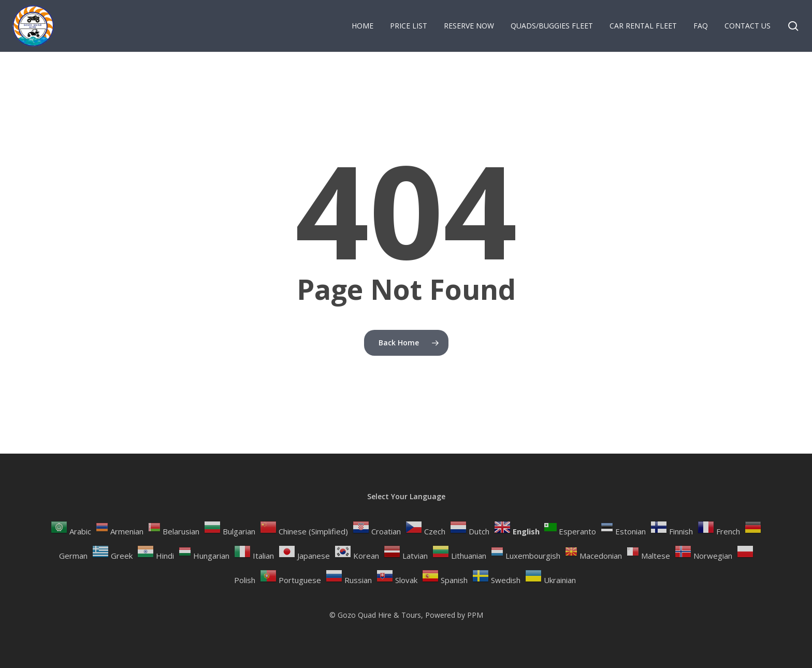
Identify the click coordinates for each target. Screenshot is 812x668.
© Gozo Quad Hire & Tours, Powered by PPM (406, 615)
